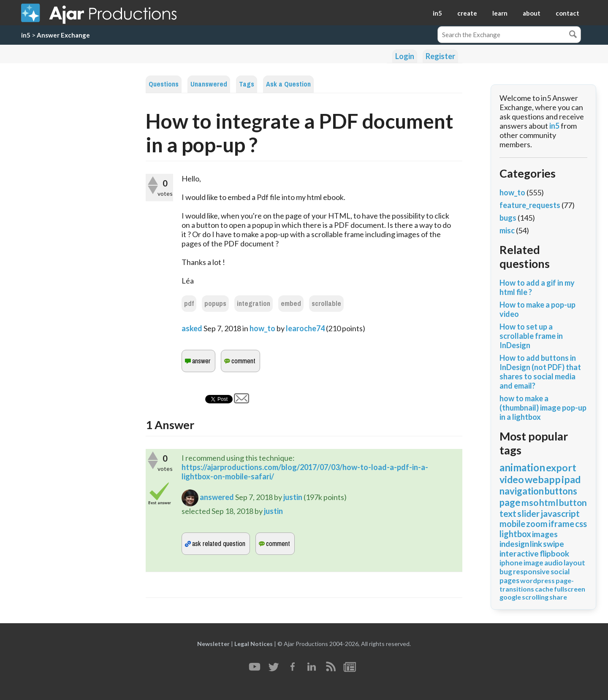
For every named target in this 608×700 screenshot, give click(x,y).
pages (509, 580)
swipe (554, 544)
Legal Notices (254, 644)
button (573, 502)
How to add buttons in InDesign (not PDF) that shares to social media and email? (540, 372)
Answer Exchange (63, 35)
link (536, 544)
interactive (519, 553)
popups (215, 304)
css (581, 524)
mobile (512, 524)
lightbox (515, 534)
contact (567, 13)
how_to (262, 328)
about (532, 13)
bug (506, 572)
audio (554, 563)
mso (530, 502)
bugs (508, 218)
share (558, 597)
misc (507, 230)
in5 (437, 13)
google (510, 597)
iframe (561, 524)
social (560, 572)
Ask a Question (288, 84)
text (508, 513)
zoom (537, 524)
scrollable (326, 304)
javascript (560, 513)
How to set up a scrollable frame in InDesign (531, 336)
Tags (247, 84)
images (545, 534)
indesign (514, 544)
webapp (543, 479)
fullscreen (570, 589)
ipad (571, 479)
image (533, 563)
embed (291, 304)
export (561, 468)
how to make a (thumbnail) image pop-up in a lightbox (543, 408)
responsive (531, 572)
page (510, 502)
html (549, 502)
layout (574, 563)
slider (528, 513)
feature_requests (530, 205)
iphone (511, 563)
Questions (164, 84)
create (467, 13)
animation (522, 467)
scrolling (535, 597)
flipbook (554, 553)
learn (500, 13)
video (512, 479)
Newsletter (213, 644)
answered (217, 497)
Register (440, 56)
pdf (189, 304)
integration (254, 304)
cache (544, 589)
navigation (522, 491)
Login (405, 56)
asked (192, 328)
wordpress (537, 580)
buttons (561, 491)
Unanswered (209, 84)
